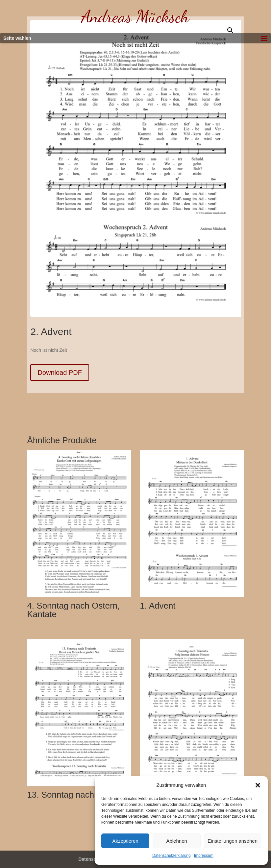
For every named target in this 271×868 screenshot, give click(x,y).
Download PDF (60, 373)
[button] (258, 785)
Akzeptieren (125, 841)
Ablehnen (176, 841)
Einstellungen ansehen (233, 841)
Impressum (204, 856)
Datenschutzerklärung (172, 856)
